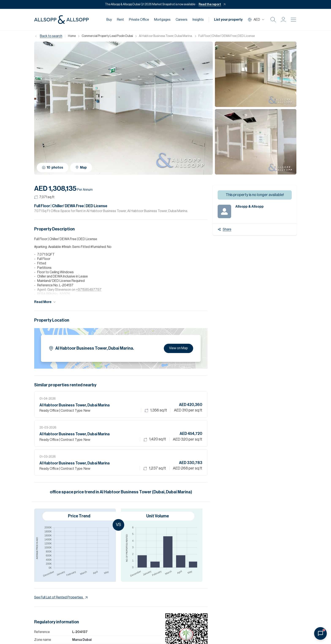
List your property (228, 20)
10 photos (53, 168)
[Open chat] (320, 633)
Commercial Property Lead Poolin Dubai (107, 36)
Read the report (210, 4)
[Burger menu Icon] (293, 20)
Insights (198, 20)
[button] (283, 20)
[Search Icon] (273, 20)
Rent (120, 20)
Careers (182, 20)
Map (81, 167)
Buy (109, 20)
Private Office (139, 20)
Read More (45, 302)
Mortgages (162, 20)
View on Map (178, 348)
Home (72, 36)
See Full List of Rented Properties (61, 598)
